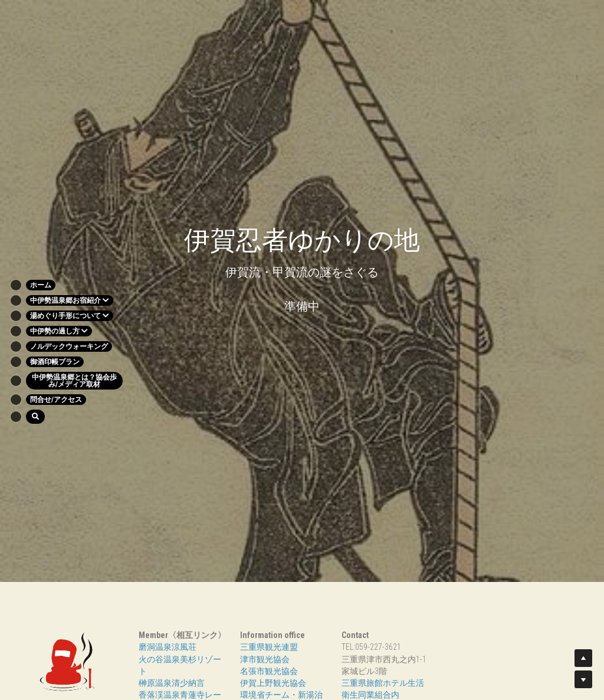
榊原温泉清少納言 (172, 683)
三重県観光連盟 (269, 647)
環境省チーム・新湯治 (281, 695)
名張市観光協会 (269, 671)
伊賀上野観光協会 (273, 683)
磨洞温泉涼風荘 (168, 647)
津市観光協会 (265, 659)
